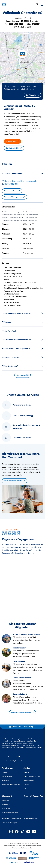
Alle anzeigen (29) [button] (23, 375)
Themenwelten (7, 776)
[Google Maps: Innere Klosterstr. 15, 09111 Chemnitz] (21, 181)
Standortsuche (29, 781)
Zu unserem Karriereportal (15, 481)
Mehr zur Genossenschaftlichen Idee (14, 757)
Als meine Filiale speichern (15, 197)
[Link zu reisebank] (29, 862)
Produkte (5, 772)
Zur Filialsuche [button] (33, 95)
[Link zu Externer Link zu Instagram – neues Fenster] (11, 832)
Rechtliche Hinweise (31, 819)
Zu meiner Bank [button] (12, 141)
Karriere (26, 785)
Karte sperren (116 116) (32, 776)
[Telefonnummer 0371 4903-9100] (12, 184)
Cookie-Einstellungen (9, 823)
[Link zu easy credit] (33, 853)
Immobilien (6, 781)
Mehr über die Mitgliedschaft (22, 713)
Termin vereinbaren (12, 191)
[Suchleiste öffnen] (37, 5)
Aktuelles (27, 789)
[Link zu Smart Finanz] (34, 858)
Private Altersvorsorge (10, 813)
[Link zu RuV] (23, 853)
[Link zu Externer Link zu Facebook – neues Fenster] (17, 832)
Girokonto (5, 800)
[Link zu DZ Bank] (11, 858)
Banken (26, 772)
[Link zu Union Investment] (13, 853)
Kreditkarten (6, 804)
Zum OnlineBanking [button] (14, 148)
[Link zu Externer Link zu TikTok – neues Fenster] (23, 832)
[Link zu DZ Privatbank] (23, 858)
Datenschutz (17, 819)
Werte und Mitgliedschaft (11, 785)
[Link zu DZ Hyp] (16, 862)
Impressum (6, 819)
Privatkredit (6, 808)
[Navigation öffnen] (42, 5)
